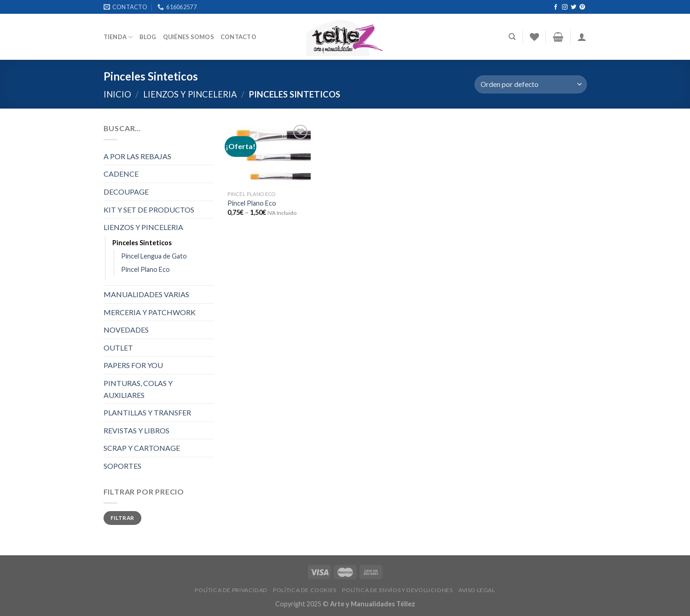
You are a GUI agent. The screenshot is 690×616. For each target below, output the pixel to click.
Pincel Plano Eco (145, 269)
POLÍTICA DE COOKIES (305, 590)
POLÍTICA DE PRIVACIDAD (231, 590)
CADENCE (121, 174)
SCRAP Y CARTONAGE (142, 448)
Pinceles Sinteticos (142, 243)
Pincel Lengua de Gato (154, 256)
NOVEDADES (126, 330)
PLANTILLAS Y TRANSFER (147, 412)
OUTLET (118, 348)
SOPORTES (122, 466)
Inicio (117, 94)
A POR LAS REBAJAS (137, 156)
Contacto (238, 37)
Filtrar (122, 518)
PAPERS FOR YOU (133, 365)
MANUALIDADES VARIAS (146, 294)
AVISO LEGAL (477, 590)
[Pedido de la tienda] (531, 84)
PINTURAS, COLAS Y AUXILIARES (138, 389)
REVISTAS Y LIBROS (136, 430)
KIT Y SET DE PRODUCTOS (149, 210)
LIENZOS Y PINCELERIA (190, 94)
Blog (148, 37)
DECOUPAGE (126, 192)
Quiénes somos (188, 37)
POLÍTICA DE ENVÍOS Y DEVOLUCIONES (397, 590)
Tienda (118, 37)
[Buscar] (512, 37)
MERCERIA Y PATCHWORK (150, 312)
